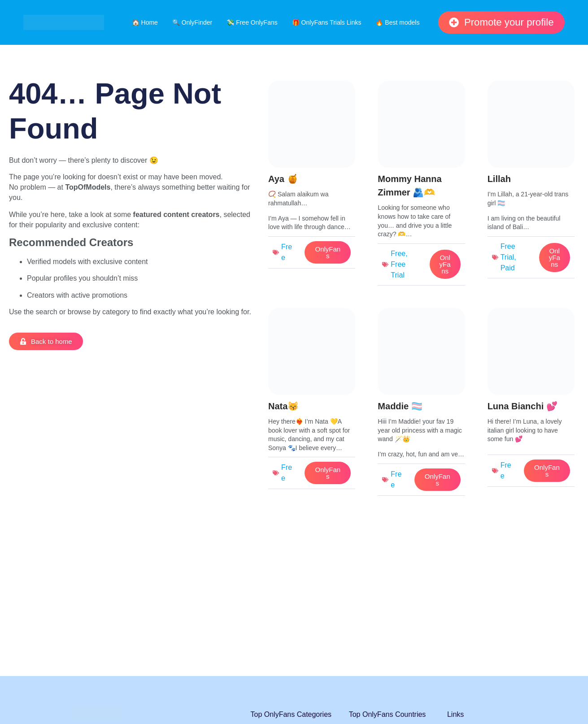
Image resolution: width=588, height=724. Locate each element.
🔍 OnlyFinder (192, 22)
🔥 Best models (397, 22)
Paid (508, 268)
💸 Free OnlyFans (252, 22)
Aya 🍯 (283, 179)
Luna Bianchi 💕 (523, 406)
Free (398, 254)
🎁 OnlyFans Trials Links (327, 22)
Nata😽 (283, 406)
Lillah (499, 179)
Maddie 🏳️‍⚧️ (400, 406)
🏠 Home (145, 22)
